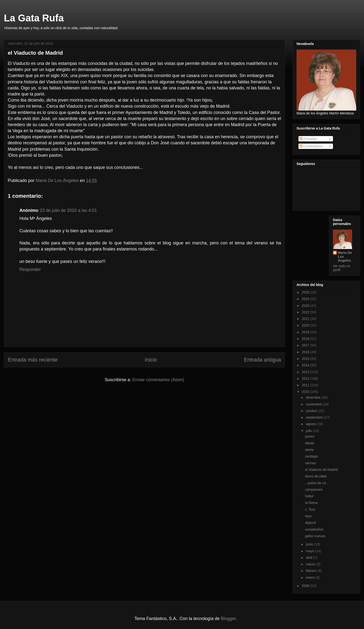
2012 (306, 379)
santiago (311, 456)
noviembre (314, 404)
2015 (306, 359)
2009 (306, 586)
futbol (309, 496)
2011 (306, 385)
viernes (310, 463)
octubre (312, 411)
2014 (306, 365)
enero (311, 577)
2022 (306, 312)
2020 (306, 325)
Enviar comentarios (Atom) (158, 380)
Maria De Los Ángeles (345, 257)
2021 (306, 319)
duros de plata (316, 476)
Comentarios (311, 146)
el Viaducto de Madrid (321, 470)
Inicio (151, 360)
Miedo (310, 443)
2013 (306, 372)
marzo (311, 564)
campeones (314, 490)
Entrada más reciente (33, 360)
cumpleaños (314, 529)
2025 (306, 292)
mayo (310, 551)
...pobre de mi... (317, 483)
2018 (306, 339)
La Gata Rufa (34, 18)
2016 (306, 352)
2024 (306, 299)
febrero (312, 571)
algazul (310, 523)
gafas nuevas (315, 536)
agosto (311, 424)
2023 (306, 306)
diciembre (314, 397)
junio (310, 544)
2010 (306, 392)
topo (308, 516)
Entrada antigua (263, 360)
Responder (30, 269)
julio (309, 431)
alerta (309, 450)
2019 (306, 332)
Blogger (228, 619)
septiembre (315, 417)
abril (309, 558)
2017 (306, 345)
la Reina (311, 503)
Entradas (308, 139)
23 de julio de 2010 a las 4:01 (68, 210)
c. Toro (310, 509)
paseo (310, 436)
